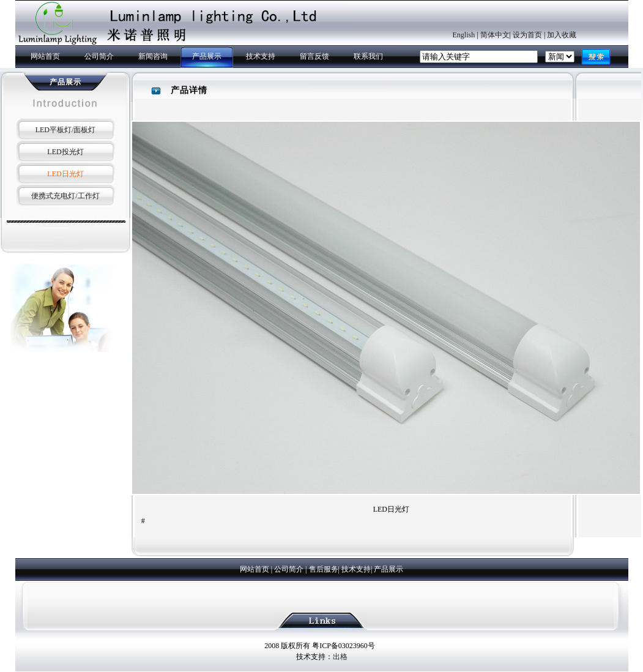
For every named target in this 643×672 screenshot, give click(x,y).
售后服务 (324, 569)
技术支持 (261, 56)
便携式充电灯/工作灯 (65, 196)
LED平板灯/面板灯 (66, 130)
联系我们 (368, 56)
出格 (340, 657)
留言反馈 (314, 56)
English (464, 35)
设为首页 (527, 35)
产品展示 (207, 56)
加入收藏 (562, 35)
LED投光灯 (65, 152)
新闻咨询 (153, 56)
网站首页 (45, 56)
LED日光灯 (65, 174)
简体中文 (495, 35)
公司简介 (99, 56)
